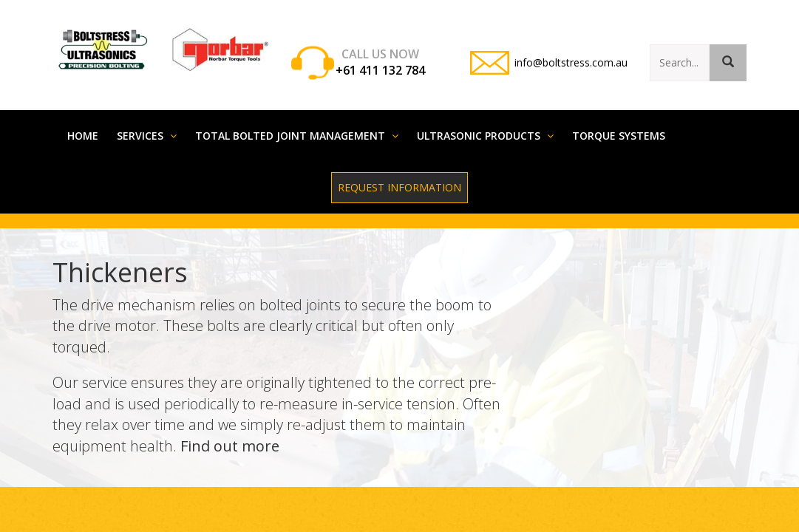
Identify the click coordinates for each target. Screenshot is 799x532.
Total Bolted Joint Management (297, 121)
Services (147, 121)
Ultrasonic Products (485, 121)
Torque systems (619, 121)
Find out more (230, 431)
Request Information (399, 173)
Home (83, 121)
